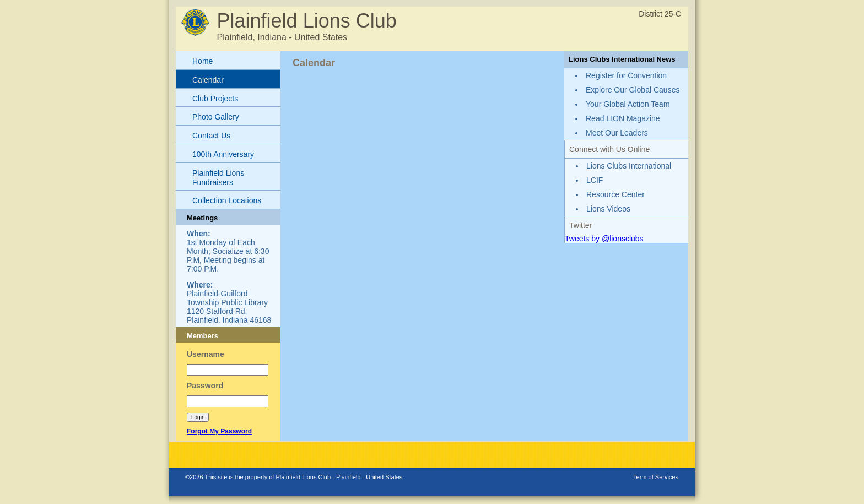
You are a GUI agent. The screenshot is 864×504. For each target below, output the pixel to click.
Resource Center (615, 194)
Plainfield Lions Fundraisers (218, 178)
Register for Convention (626, 75)
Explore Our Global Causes (633, 90)
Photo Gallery (216, 117)
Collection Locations (227, 200)
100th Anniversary (223, 154)
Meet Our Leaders (617, 133)
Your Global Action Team (628, 104)
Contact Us (211, 136)
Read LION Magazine (623, 118)
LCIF (595, 180)
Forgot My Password (219, 431)
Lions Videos (608, 209)
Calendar (208, 80)
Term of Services (656, 477)
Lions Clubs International (629, 166)
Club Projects (215, 99)
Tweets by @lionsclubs (604, 239)
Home (202, 61)
